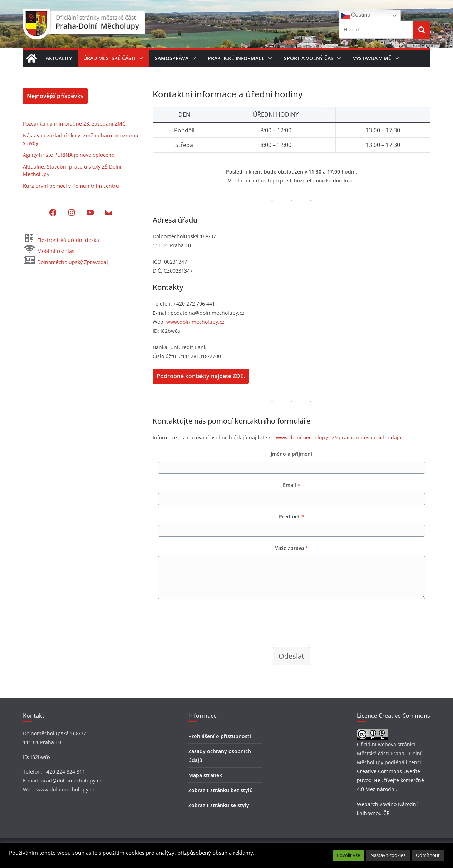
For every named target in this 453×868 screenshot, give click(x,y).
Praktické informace (236, 58)
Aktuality (59, 58)
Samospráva (172, 58)
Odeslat (291, 656)
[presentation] (207, 622)
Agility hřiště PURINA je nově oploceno (69, 155)
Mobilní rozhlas (49, 251)
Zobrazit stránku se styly (219, 805)
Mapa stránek (205, 775)
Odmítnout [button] (428, 855)
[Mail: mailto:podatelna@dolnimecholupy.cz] (109, 213)
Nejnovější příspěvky (55, 96)
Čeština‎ (356, 15)
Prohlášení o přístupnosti (220, 736)
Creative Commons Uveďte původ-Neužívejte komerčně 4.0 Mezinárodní (390, 780)
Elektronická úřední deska (61, 240)
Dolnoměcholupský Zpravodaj (65, 262)
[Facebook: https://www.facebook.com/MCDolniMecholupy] (53, 213)
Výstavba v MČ (372, 58)
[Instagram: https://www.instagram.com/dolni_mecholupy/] (72, 213)
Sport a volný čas (309, 58)
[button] (139, 58)
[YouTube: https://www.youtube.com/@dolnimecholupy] (90, 213)
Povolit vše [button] (348, 855)
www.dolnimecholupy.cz (195, 322)
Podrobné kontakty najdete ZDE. (201, 376)
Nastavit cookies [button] (388, 855)
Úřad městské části (109, 58)
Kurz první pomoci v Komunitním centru (71, 186)
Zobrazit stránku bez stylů (221, 790)
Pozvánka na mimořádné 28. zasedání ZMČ (74, 124)
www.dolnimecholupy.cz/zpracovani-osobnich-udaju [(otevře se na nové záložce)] (339, 437)
